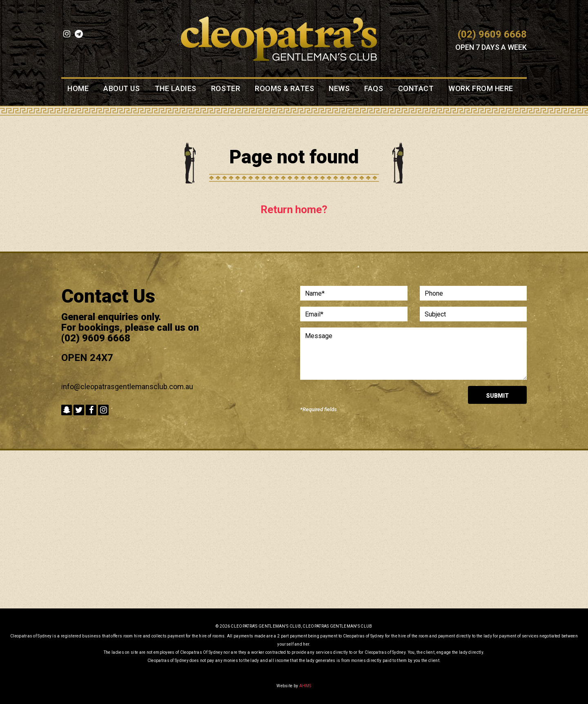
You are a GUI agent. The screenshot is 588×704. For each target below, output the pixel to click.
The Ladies (176, 89)
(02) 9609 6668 (492, 34)
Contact (416, 89)
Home (78, 89)
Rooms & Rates (284, 89)
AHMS (305, 686)
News (339, 89)
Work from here (481, 89)
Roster (226, 89)
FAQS (374, 89)
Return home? (294, 209)
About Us (121, 89)
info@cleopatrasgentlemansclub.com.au (127, 387)
